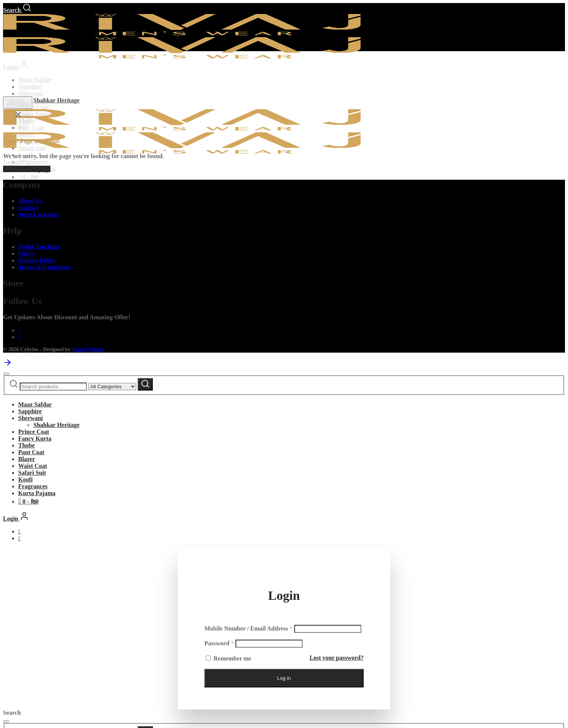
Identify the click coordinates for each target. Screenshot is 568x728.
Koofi (25, 479)
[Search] (17, 10)
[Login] (16, 67)
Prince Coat (34, 107)
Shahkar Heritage (56, 100)
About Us (30, 201)
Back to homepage (27, 169)
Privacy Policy (37, 260)
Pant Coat (31, 452)
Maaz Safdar (35, 80)
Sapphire (30, 87)
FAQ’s (27, 253)
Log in (284, 678)
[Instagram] (19, 337)
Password (219, 643)
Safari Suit (32, 473)
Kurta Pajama (37, 493)
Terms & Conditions (45, 267)
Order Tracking (39, 247)
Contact (28, 208)
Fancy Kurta (35, 439)
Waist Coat (33, 466)
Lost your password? (337, 658)
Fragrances (33, 162)
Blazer (27, 459)
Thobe (27, 445)
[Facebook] (19, 330)
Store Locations (38, 214)
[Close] (6, 374)
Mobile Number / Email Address (249, 628)
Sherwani (31, 93)
